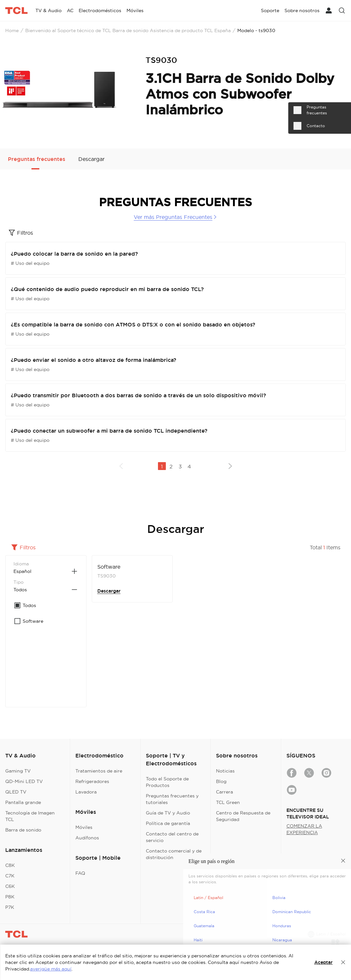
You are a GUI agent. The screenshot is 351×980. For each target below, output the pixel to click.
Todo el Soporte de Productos (167, 782)
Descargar (109, 591)
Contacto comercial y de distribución (174, 854)
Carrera (224, 792)
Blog (221, 781)
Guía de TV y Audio (168, 813)
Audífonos (87, 838)
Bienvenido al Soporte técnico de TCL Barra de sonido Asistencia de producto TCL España (128, 30)
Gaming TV (18, 771)
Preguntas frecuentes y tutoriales (172, 799)
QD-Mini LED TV (24, 781)
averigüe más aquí (51, 969)
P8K (10, 897)
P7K (10, 907)
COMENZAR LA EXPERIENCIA (304, 829)
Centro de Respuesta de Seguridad (243, 816)
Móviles (84, 827)
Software (109, 567)
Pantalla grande (23, 802)
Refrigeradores (92, 781)
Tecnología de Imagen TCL (30, 816)
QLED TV (16, 792)
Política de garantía (168, 823)
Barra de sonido (23, 830)
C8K (10, 865)
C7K (10, 876)
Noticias (225, 771)
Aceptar (323, 962)
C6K (10, 886)
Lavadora (86, 792)
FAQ (80, 873)
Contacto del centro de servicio (172, 837)
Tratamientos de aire (99, 771)
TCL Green (228, 802)
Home (12, 30)
